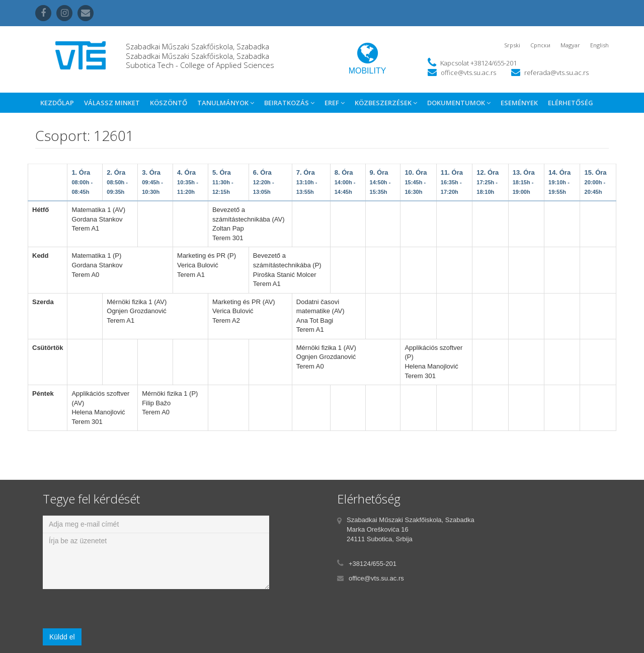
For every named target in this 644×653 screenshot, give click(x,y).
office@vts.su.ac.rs (468, 72)
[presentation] (119, 609)
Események (519, 103)
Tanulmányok (226, 103)
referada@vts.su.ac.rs (556, 72)
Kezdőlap (57, 103)
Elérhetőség (571, 103)
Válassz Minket (112, 103)
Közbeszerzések (386, 103)
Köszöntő (169, 103)
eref (335, 103)
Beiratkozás (289, 103)
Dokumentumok (459, 103)
